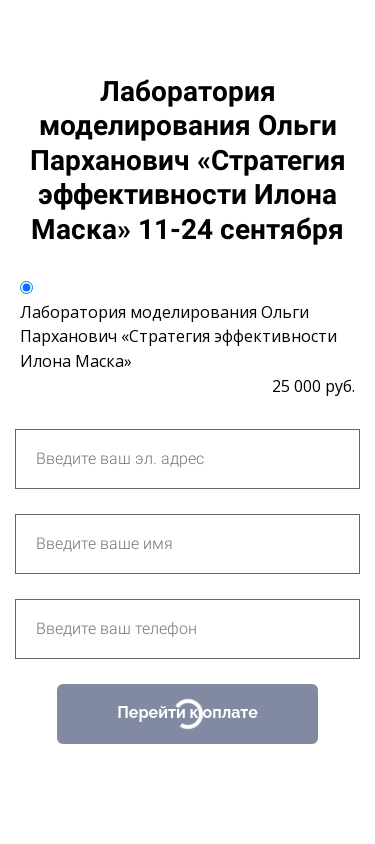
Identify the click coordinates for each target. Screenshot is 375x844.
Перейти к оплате (187, 712)
